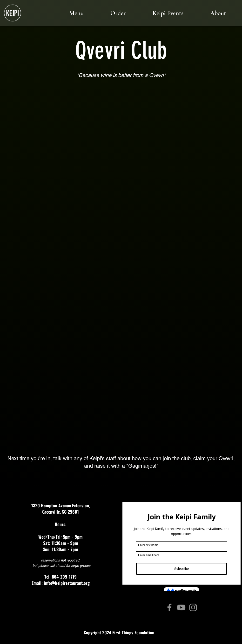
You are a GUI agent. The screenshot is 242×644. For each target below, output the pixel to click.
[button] (218, 13)
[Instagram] (193, 607)
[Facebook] (169, 607)
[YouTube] (181, 607)
